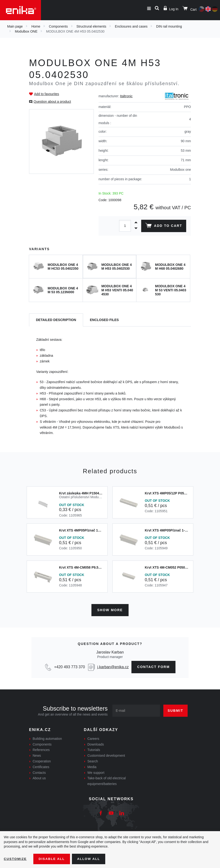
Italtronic (126, 96)
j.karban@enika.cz (113, 666)
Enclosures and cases (131, 26)
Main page (15, 26)
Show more (110, 609)
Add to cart (163, 226)
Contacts (39, 772)
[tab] (56, 320)
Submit (175, 710)
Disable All (53, 859)
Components (58, 26)
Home (36, 26)
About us (39, 778)
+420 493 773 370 (69, 666)
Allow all (91, 859)
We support (96, 772)
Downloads (96, 744)
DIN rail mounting (169, 26)
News (37, 755)
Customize (16, 859)
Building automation (47, 738)
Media (92, 766)
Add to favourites (47, 94)
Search (93, 761)
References (41, 749)
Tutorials (94, 749)
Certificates (41, 766)
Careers (93, 738)
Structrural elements (91, 26)
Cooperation (42, 761)
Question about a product (52, 102)
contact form (153, 666)
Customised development (106, 755)
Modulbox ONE (26, 31)
